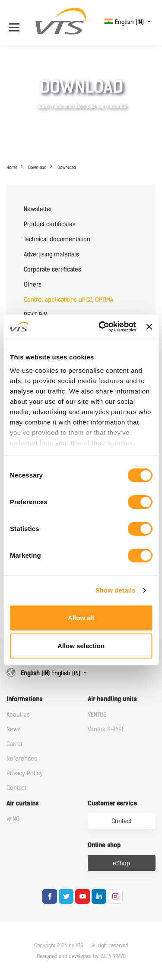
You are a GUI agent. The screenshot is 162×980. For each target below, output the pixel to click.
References (22, 759)
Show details (116, 590)
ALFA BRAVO (113, 956)
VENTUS (97, 715)
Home (12, 167)
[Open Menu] (16, 22)
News (14, 729)
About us (18, 715)
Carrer (15, 744)
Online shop (104, 845)
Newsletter (38, 209)
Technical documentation (57, 239)
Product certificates (50, 224)
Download (37, 167)
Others (33, 285)
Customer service (112, 804)
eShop (121, 863)
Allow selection (81, 646)
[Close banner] (149, 327)
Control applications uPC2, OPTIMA (68, 300)
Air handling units (112, 699)
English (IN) (125, 22)
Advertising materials (51, 254)
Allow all (81, 618)
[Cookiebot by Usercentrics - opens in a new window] (102, 327)
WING (13, 819)
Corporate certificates (52, 270)
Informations (24, 699)
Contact (16, 788)
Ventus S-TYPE (106, 729)
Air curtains (22, 804)
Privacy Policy (25, 773)
